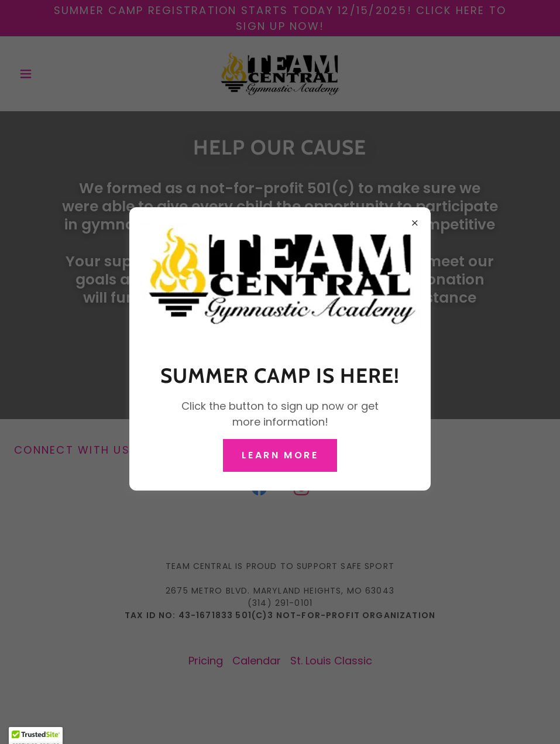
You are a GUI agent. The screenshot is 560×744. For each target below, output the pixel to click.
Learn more (280, 455)
